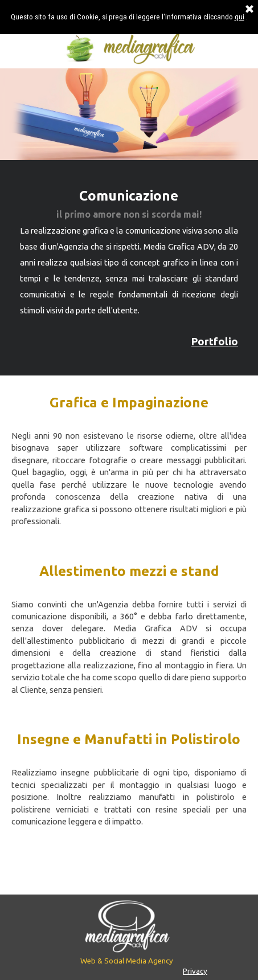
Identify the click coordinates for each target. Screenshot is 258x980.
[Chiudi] (249, 10)
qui (239, 17)
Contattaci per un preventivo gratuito (129, 869)
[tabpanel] (129, 268)
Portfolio (215, 342)
